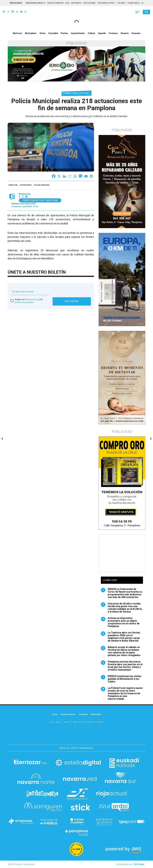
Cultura (91, 33)
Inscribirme (72, 301)
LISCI (67, 3)
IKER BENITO (76, 3)
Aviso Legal (55, 722)
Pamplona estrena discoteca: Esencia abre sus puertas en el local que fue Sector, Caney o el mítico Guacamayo (122, 666)
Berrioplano (31, 33)
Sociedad (53, 33)
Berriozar (17, 33)
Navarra (125, 33)
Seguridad (78, 722)
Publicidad (96, 714)
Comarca (113, 33)
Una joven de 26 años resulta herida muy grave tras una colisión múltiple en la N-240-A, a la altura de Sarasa (122, 608)
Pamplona (13, 185)
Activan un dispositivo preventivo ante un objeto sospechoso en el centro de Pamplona (120, 622)
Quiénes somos (68, 714)
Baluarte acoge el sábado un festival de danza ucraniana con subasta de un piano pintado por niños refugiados (121, 651)
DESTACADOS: (16, 3)
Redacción (25, 194)
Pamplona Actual (77, 93)
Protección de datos (94, 722)
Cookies (66, 722)
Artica (42, 33)
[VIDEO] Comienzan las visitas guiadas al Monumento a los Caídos (121, 679)
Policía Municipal (42, 185)
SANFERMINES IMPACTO (35, 3)
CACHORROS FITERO (106, 3)
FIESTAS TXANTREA (55, 3)
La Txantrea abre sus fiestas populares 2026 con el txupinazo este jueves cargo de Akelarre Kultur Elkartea (121, 637)
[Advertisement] (122, 553)
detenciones (26, 185)
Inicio (55, 714)
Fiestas (64, 33)
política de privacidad (24, 302)
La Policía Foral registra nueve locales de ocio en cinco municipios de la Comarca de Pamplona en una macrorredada (122, 693)
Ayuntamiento (78, 33)
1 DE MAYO (121, 3)
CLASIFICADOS (134, 3)
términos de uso (32, 299)
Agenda (102, 33)
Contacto (83, 714)
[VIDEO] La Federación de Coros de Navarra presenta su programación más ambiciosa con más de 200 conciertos (121, 593)
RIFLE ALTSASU (89, 3)
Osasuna (136, 33)
